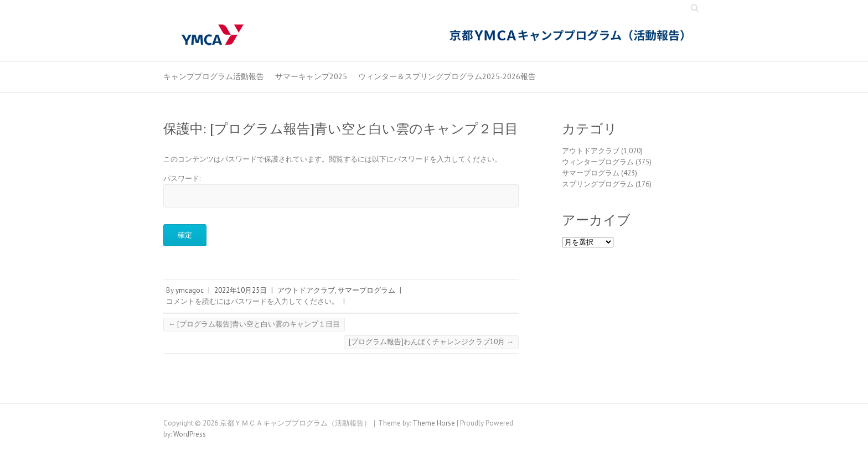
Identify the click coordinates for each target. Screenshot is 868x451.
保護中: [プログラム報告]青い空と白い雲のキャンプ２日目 (341, 129)
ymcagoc (190, 290)
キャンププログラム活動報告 (214, 76)
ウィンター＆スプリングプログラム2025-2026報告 (447, 76)
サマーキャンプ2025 (311, 76)
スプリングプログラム (598, 184)
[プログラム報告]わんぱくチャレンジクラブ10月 (431, 342)
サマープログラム (366, 290)
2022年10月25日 (241, 290)
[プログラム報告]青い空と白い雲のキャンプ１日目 (254, 324)
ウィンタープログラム (598, 162)
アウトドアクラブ (306, 290)
